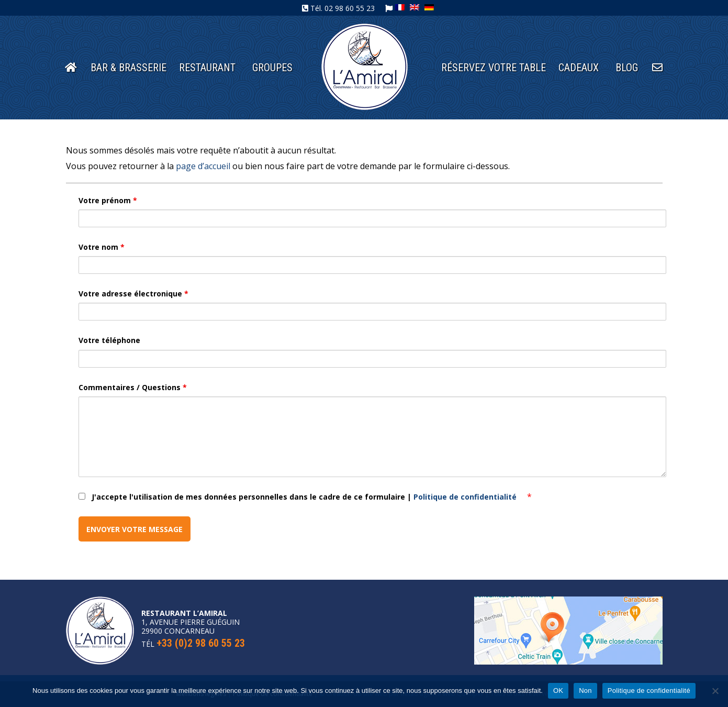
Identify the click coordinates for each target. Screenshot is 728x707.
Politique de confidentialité (466, 497)
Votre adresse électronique (133, 294)
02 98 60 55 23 (350, 8)
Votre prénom (108, 200)
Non (585, 691)
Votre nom (102, 247)
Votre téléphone (109, 340)
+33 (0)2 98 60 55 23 (201, 643)
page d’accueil (203, 166)
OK (558, 691)
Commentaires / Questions (133, 387)
